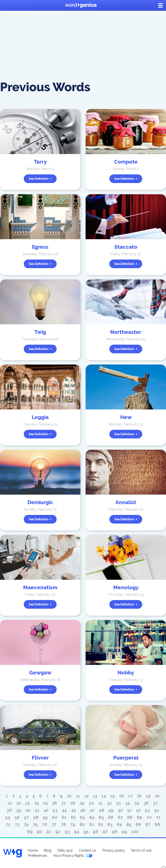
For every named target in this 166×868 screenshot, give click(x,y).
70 (149, 817)
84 (120, 824)
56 (17, 817)
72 (8, 824)
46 (83, 810)
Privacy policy (113, 850)
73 (17, 824)
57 (27, 817)
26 (55, 803)
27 (64, 803)
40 (28, 810)
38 (9, 810)
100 (135, 832)
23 (28, 803)
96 (96, 832)
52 (139, 810)
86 (138, 824)
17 (130, 796)
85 (129, 824)
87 (148, 824)
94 (77, 832)
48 (102, 810)
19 (148, 796)
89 (30, 832)
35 (137, 803)
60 (55, 817)
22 (19, 803)
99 (124, 832)
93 (67, 832)
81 (92, 824)
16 (122, 796)
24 (37, 803)
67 (121, 817)
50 (121, 810)
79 (73, 824)
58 (36, 817)
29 (82, 803)
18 (139, 796)
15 (113, 796)
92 (58, 832)
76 (45, 824)
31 (101, 803)
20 (157, 796)
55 (8, 817)
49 (111, 810)
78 (64, 824)
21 (10, 803)
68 (130, 817)
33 (119, 803)
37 (156, 803)
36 (146, 803)
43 (55, 810)
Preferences (38, 856)
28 (73, 803)
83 (110, 824)
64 (92, 817)
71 (158, 817)
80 (82, 824)
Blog (48, 850)
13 (95, 796)
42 (46, 810)
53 (148, 810)
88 (157, 824)
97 (105, 832)
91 (49, 832)
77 (54, 824)
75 (36, 824)
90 (40, 832)
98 (115, 832)
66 (111, 817)
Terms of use (141, 850)
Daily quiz (65, 850)
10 (69, 796)
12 (86, 796)
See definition (40, 179)
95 (86, 832)
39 (19, 810)
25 (46, 803)
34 (128, 803)
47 (92, 810)
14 (104, 796)
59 (45, 817)
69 (140, 817)
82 (101, 824)
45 (74, 810)
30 (91, 803)
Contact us (88, 850)
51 (130, 810)
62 (73, 817)
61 (64, 817)
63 (83, 817)
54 (157, 810)
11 (78, 796)
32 (109, 803)
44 (65, 810)
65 (101, 817)
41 (37, 810)
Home (33, 850)
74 (26, 824)
